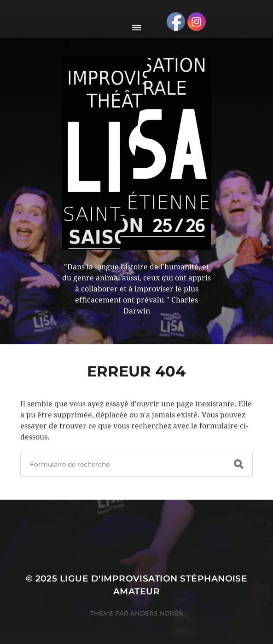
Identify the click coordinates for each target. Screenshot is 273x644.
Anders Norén (157, 613)
